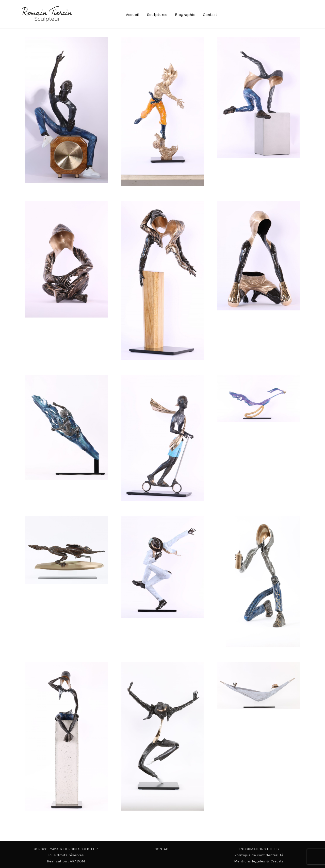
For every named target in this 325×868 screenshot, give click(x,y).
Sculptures (157, 15)
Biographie (185, 15)
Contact (210, 15)
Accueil (133, 15)
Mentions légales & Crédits (259, 861)
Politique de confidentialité (259, 855)
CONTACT (162, 849)
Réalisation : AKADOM (66, 861)
